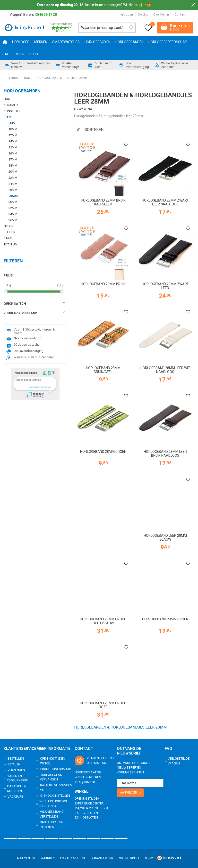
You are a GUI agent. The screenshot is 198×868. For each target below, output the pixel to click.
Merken (41, 42)
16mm (13, 153)
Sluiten (193, 5)
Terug (13, 78)
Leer (7, 117)
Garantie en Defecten (17, 788)
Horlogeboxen (98, 42)
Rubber (9, 232)
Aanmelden (129, 792)
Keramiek (11, 105)
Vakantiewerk (102, 858)
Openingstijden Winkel (53, 761)
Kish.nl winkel (129, 858)
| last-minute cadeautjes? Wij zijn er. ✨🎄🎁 (94, 5)
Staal (8, 238)
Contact (180, 14)
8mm (12, 123)
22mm (13, 178)
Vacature (15, 796)
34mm (13, 214)
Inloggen (127, 14)
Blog (34, 54)
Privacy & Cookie (73, 858)
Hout (8, 99)
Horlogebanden (129, 42)
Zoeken (130, 28)
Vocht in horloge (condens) (54, 803)
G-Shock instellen (55, 795)
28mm (13, 196)
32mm (13, 208)
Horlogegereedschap (168, 42)
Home (5, 42)
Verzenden (16, 770)
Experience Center (89, 803)
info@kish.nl (85, 782)
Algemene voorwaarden (36, 858)
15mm (13, 147)
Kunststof (12, 111)
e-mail (96, 763)
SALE (7, 54)
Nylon (9, 226)
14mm (13, 141)
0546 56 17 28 (46, 15)
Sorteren (94, 130)
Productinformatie (56, 769)
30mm (13, 202)
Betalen (14, 764)
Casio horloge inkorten (52, 824)
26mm (13, 190)
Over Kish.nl (161, 14)
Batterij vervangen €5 (56, 787)
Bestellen (16, 758)
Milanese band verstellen (52, 814)
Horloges (21, 42)
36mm (13, 220)
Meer (20, 54)
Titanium (11, 244)
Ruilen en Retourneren (17, 778)
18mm (13, 166)
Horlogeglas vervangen (51, 777)
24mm (13, 184)
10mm (13, 129)
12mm (13, 135)
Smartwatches (66, 42)
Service (143, 14)
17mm (13, 159)
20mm (13, 172)
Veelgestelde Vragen (179, 761)
